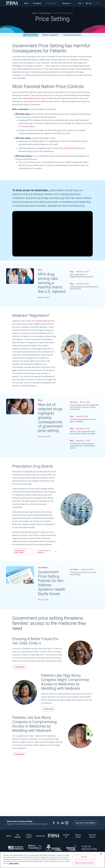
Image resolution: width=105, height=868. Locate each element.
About (26, 3)
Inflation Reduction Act (45, 322)
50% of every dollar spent (33, 165)
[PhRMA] (12, 3)
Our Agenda (37, 3)
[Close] (101, 854)
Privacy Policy (78, 836)
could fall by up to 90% (61, 133)
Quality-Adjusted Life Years (34, 98)
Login (89, 3)
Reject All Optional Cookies (84, 863)
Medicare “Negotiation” (51, 35)
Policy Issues (52, 3)
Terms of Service (92, 836)
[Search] (98, 3)
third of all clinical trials (64, 148)
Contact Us (66, 836)
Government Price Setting (63, 13)
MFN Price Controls (31, 35)
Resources (67, 3)
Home (35, 13)
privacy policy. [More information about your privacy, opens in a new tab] (14, 863)
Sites (81, 3)
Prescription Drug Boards (72, 35)
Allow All (84, 857)
